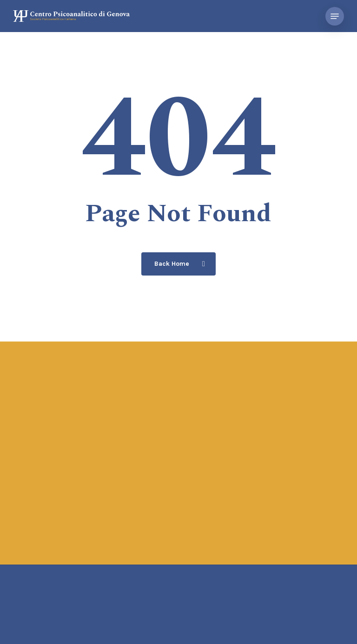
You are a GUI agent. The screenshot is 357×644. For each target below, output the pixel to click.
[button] (335, 16)
